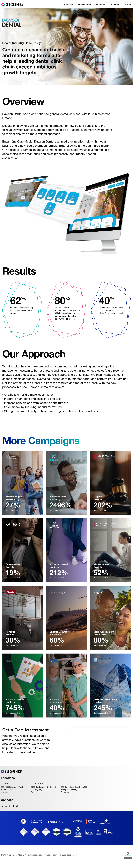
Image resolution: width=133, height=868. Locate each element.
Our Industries (85, 5)
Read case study (13, 510)
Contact (128, 5)
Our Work (101, 5)
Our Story (114, 5)
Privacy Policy (51, 855)
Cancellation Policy (69, 855)
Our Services (67, 5)
